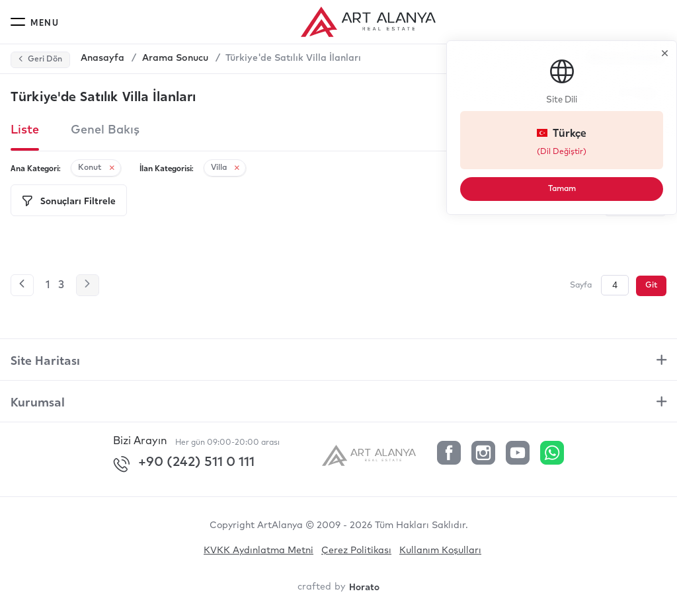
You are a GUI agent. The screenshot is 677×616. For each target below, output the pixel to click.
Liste (25, 130)
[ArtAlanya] (374, 454)
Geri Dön (40, 59)
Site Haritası (45, 359)
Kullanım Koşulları (440, 551)
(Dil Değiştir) (581, 151)
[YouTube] (518, 454)
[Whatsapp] (552, 454)
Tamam (581, 188)
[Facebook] (449, 454)
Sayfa (581, 286)
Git (651, 286)
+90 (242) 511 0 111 (184, 464)
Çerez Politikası (356, 551)
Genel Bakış (105, 130)
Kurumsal (38, 401)
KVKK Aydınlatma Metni (259, 551)
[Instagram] (483, 454)
